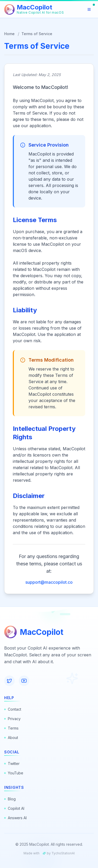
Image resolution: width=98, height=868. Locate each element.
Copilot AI (14, 808)
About (11, 738)
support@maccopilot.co (49, 582)
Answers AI (15, 818)
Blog (10, 799)
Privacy (12, 719)
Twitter (12, 763)
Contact (13, 709)
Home (9, 34)
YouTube (14, 773)
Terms (11, 728)
